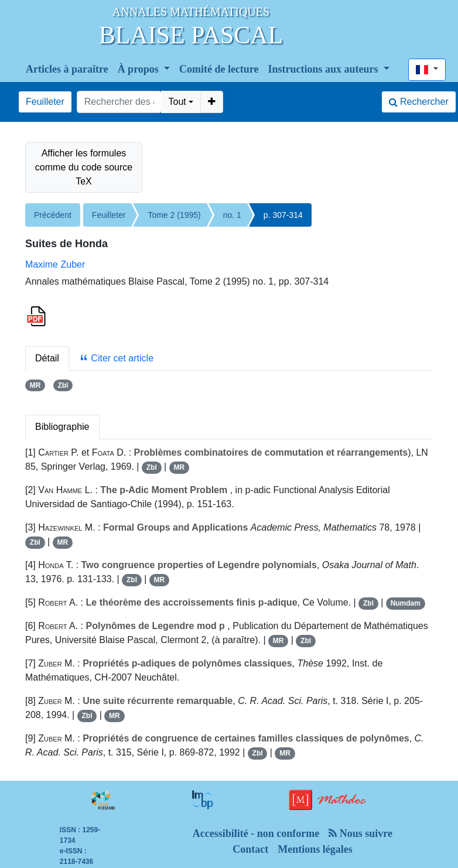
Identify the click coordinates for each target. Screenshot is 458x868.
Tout (177, 102)
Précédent (53, 215)
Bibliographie (62, 427)
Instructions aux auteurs (325, 69)
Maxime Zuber (55, 264)
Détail (47, 358)
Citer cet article (116, 358)
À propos (140, 69)
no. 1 (232, 215)
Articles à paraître (67, 69)
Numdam (406, 603)
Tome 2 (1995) (174, 215)
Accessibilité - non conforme (256, 833)
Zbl (63, 385)
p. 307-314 (283, 215)
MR (35, 385)
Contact (250, 849)
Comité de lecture (219, 69)
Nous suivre (360, 833)
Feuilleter (45, 102)
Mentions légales (315, 849)
